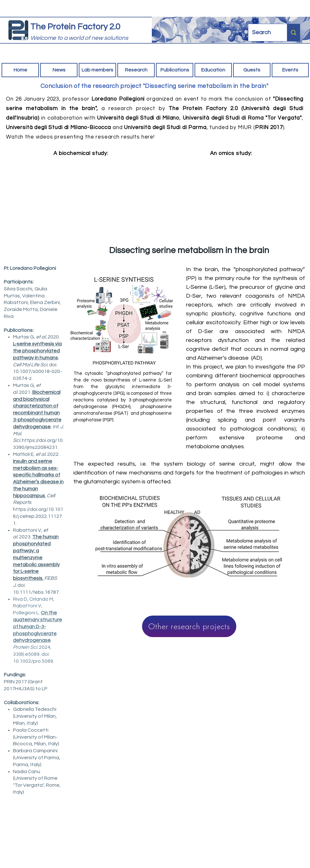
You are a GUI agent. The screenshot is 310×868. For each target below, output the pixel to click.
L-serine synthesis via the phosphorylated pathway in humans (37, 351)
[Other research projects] (189, 626)
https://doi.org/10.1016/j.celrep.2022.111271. (38, 516)
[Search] (263, 33)
